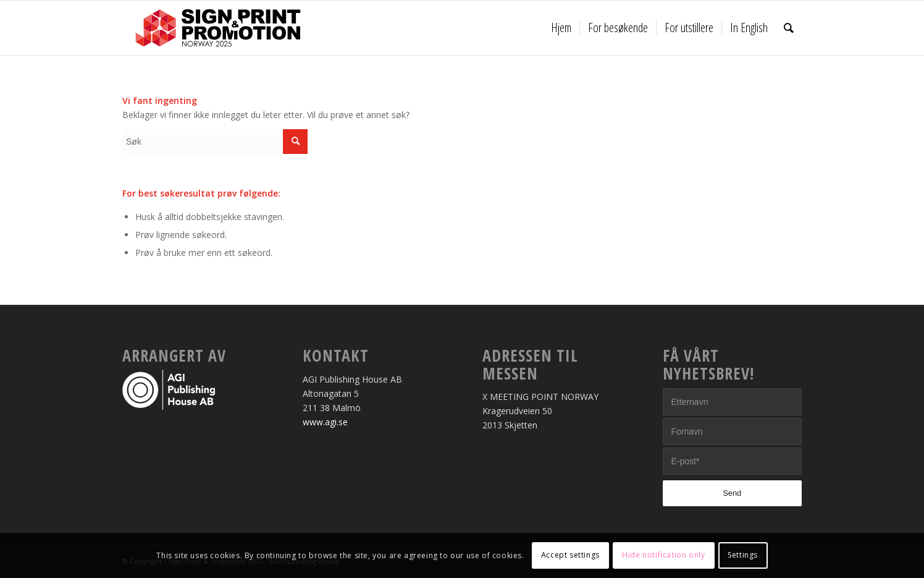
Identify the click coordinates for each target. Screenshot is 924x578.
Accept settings (570, 555)
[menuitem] (561, 28)
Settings (743, 555)
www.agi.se (325, 422)
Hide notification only (663, 555)
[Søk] (789, 28)
